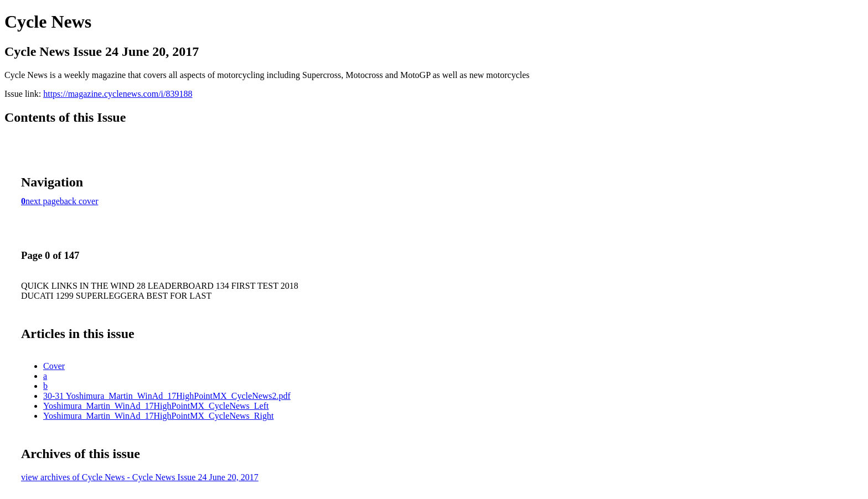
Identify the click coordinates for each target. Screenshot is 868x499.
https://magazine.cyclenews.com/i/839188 (118, 94)
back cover (79, 201)
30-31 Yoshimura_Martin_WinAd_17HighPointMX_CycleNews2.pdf (167, 396)
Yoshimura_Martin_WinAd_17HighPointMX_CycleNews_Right (158, 416)
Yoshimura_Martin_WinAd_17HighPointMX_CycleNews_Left (156, 406)
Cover (54, 366)
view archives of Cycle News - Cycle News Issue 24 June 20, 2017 (140, 477)
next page (43, 201)
